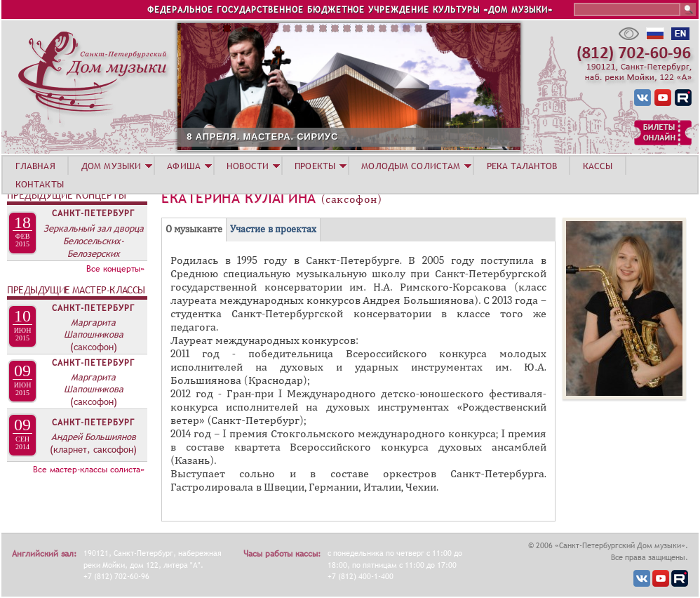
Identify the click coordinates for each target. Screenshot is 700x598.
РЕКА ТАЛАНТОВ (522, 166)
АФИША (184, 166)
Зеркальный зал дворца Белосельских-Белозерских (94, 241)
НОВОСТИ (248, 166)
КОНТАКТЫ (40, 184)
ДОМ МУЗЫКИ (111, 166)
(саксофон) (94, 347)
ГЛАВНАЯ (35, 166)
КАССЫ (598, 166)
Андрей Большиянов (94, 437)
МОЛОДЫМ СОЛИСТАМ (411, 166)
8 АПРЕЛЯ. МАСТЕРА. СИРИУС (330, 137)
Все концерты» (115, 269)
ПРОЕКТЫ (315, 166)
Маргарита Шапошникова (94, 328)
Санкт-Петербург (93, 213)
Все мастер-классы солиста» (89, 470)
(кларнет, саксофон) (93, 449)
